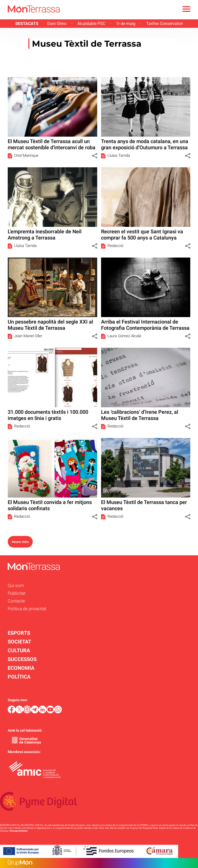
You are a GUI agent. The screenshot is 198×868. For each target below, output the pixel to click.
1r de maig (126, 24)
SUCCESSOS (22, 659)
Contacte (16, 601)
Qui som (16, 585)
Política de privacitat (27, 609)
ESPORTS (19, 633)
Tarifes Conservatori (164, 24)
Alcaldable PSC (91, 24)
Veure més (20, 542)
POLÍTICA (19, 677)
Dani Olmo (57, 24)
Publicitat (16, 593)
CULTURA (19, 650)
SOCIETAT (19, 642)
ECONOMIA (21, 668)
